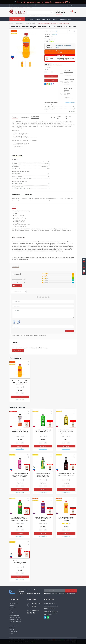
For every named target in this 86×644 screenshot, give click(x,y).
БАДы (43, 19)
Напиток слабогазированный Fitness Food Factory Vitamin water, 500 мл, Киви (43, 432)
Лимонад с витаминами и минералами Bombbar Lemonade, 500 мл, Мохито (43, 475)
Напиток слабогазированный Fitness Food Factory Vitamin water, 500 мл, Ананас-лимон (66, 432)
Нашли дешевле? (57, 65)
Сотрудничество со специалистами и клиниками (21, 7)
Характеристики (25, 117)
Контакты (39, 4)
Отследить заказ (47, 4)
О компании (12, 608)
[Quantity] (49, 72)
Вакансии (12, 610)
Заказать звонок (59, 14)
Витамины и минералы (34, 19)
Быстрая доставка (69, 80)
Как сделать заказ (14, 604)
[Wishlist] (70, 31)
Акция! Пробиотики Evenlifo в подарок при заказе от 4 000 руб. (60, 52)
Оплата (19, 4)
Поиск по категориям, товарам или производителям (38, 15)
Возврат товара (13, 627)
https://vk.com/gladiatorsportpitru (28, 613)
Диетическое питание (66, 19)
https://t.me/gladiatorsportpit (34, 613)
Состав (53, 117)
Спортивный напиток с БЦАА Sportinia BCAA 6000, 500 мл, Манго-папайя (20, 382)
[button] (84, 272)
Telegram (45, 617)
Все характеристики (70, 103)
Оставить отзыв (70, 331)
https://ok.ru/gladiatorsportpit (31, 613)
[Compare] (74, 31)
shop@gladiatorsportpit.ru (51, 606)
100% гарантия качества (68, 89)
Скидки (36, 23)
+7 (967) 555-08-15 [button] (50, 604)
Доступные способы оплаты (68, 71)
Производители (13, 631)
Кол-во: (46, 70)
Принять (73, 642)
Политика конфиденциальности (57, 593)
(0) (57, 31)
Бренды (30, 23)
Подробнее (32, 642)
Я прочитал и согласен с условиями (60, 593)
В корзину (51, 76)
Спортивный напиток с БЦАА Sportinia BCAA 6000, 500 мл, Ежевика (43, 519)
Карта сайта (12, 629)
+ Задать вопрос (18, 351)
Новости (12, 606)
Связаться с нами (14, 625)
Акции (41, 23)
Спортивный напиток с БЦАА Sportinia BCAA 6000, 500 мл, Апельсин (66, 519)
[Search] (52, 12)
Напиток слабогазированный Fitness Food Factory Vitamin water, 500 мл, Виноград (20, 475)
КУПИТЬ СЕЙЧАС (51, 80)
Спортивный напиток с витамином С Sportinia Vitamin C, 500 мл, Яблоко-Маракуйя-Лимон (20, 519)
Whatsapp (48, 617)
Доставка (13, 4)
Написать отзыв (17, 285)
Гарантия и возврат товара (28, 4)
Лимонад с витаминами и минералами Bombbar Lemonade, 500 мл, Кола (20, 562)
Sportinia (54, 35)
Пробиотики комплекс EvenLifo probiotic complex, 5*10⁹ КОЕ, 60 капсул (62, 59)
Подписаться (71, 591)
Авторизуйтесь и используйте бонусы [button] (63, 46)
